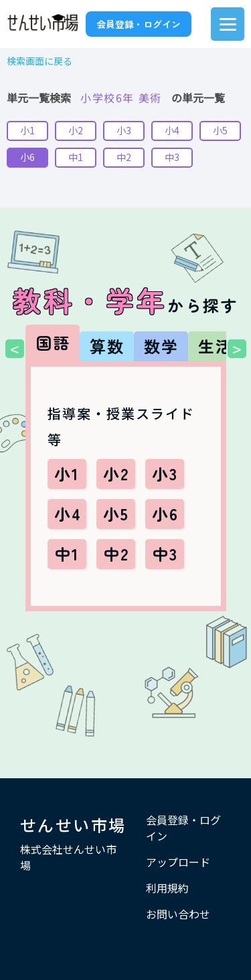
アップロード (178, 862)
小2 (76, 130)
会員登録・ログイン (139, 24)
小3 (124, 130)
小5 (220, 130)
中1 (76, 157)
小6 (27, 157)
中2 (124, 157)
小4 (172, 130)
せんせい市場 (73, 825)
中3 (172, 157)
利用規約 (167, 888)
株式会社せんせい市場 (68, 857)
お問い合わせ (178, 914)
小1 (27, 130)
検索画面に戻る (39, 61)
